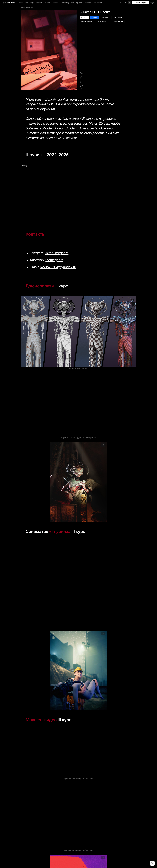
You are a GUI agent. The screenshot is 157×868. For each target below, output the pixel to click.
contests (56, 3)
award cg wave (68, 3)
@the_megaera (57, 253)
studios (47, 3)
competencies (22, 3)
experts (39, 3)
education (98, 3)
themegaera (54, 260)
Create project (140, 3)
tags (32, 3)
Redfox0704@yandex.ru (58, 267)
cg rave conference (84, 3)
